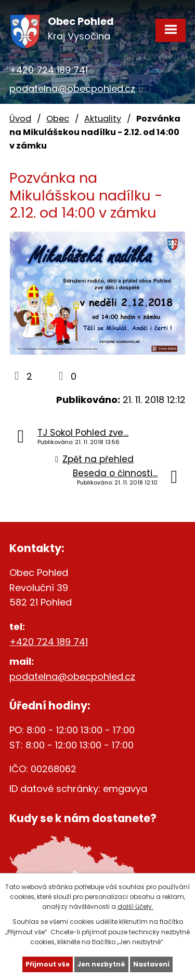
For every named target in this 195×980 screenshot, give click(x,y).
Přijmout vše (48, 964)
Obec (58, 119)
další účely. (135, 907)
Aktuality (103, 119)
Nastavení (151, 964)
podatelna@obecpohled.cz (72, 89)
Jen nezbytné (101, 964)
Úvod (20, 119)
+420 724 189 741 (49, 70)
